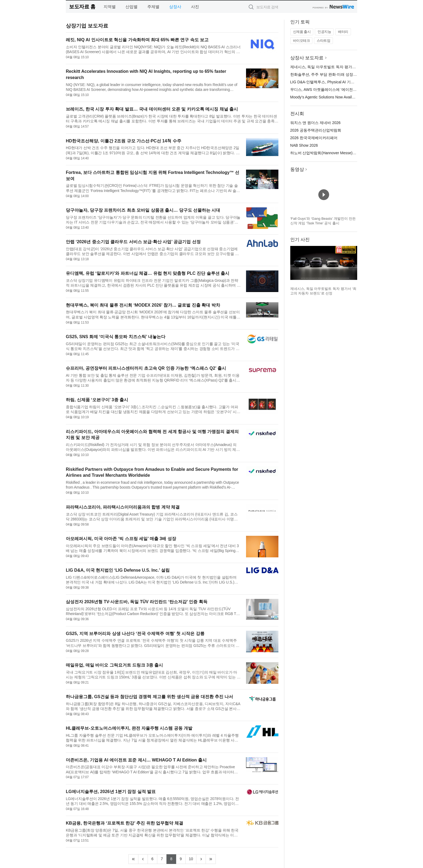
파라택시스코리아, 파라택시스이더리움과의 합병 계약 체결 (123, 507)
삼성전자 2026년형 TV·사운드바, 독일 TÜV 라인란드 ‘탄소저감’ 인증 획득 (137, 602)
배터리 (343, 32)
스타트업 (323, 41)
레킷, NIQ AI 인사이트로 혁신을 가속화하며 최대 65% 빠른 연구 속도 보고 (137, 40)
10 (193, 858)
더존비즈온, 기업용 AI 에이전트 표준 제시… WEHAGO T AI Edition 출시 (136, 760)
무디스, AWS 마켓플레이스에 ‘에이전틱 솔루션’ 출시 (334, 90)
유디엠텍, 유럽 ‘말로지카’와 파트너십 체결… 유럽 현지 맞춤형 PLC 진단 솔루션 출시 (148, 273)
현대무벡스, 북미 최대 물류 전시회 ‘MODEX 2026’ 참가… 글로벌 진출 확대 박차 (143, 305)
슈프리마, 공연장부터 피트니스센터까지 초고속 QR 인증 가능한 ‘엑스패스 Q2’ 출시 (146, 368)
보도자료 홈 (82, 7)
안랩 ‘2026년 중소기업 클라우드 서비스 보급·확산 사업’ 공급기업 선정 (133, 242)
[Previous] (143, 859)
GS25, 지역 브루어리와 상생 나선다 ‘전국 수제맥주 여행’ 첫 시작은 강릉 (135, 634)
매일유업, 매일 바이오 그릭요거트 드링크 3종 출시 (114, 665)
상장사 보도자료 (307, 58)
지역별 (110, 7)
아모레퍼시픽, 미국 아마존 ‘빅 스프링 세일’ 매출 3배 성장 (121, 539)
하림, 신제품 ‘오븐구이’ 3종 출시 (97, 400)
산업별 (132, 7)
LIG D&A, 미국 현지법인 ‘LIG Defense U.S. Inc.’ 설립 (118, 570)
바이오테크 (301, 41)
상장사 (175, 7)
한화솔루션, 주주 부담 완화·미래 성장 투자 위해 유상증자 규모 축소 (347, 74)
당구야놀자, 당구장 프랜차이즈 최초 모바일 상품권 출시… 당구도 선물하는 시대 (143, 210)
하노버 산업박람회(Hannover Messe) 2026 (326, 153)
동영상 (297, 169)
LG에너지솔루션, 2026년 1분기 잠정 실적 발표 (111, 792)
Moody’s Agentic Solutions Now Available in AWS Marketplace (342, 97)
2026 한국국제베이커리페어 (314, 138)
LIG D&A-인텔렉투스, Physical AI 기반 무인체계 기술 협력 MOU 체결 (348, 82)
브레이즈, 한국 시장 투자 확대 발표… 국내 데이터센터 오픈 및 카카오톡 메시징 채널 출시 (152, 109)
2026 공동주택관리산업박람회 (316, 130)
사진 (195, 7)
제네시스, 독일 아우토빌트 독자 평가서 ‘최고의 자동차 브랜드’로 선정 (349, 67)
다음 (353, 265)
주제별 (153, 7)
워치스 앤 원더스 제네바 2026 (315, 123)
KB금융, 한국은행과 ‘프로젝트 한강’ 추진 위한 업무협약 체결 (124, 823)
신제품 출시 (302, 32)
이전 (295, 265)
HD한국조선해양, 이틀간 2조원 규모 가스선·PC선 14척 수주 (124, 141)
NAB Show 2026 (304, 145)
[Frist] (133, 859)
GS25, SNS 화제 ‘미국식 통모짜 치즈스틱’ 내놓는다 (116, 337)
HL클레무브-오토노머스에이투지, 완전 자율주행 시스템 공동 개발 (129, 728)
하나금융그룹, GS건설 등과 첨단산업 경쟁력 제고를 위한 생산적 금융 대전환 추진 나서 (149, 697)
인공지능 (324, 32)
